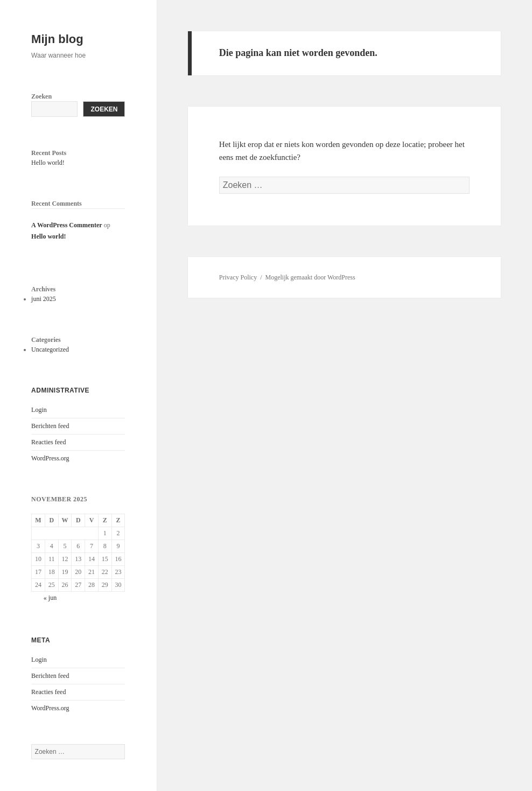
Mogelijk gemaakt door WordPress (310, 277)
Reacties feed (48, 442)
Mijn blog (57, 39)
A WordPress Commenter (67, 225)
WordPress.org (50, 458)
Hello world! (48, 163)
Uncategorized (50, 349)
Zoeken (41, 96)
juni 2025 (44, 299)
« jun (50, 598)
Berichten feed (50, 426)
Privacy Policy (238, 277)
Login (39, 410)
